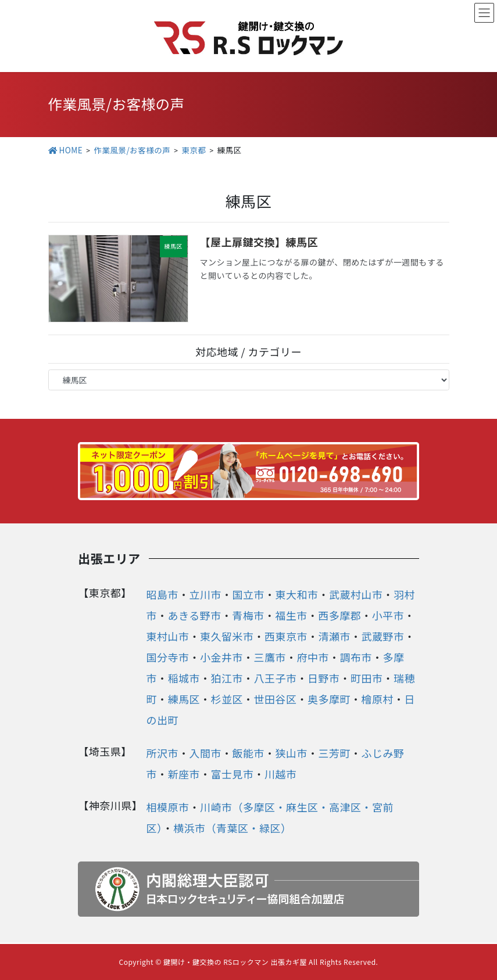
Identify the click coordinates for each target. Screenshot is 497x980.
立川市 (206, 594)
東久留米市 (227, 636)
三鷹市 (270, 657)
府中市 (313, 657)
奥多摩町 (329, 699)
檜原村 (378, 699)
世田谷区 (276, 699)
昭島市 (163, 594)
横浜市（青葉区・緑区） (233, 828)
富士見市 (233, 774)
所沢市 (163, 753)
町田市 (367, 678)
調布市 (356, 657)
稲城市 (184, 678)
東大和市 (297, 594)
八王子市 (276, 678)
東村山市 (168, 636)
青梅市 (248, 615)
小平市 (388, 615)
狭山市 (292, 753)
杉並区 (227, 699)
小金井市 (221, 657)
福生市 (291, 615)
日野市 (324, 678)
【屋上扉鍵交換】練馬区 (259, 242)
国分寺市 (168, 657)
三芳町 (335, 753)
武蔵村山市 (356, 594)
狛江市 (227, 678)
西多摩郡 (339, 615)
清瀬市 (335, 636)
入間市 (206, 753)
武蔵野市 (383, 636)
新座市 (184, 774)
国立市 (249, 594)
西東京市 (286, 636)
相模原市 (168, 807)
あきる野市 (195, 615)
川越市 (281, 774)
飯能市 (249, 753)
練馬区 (184, 699)
